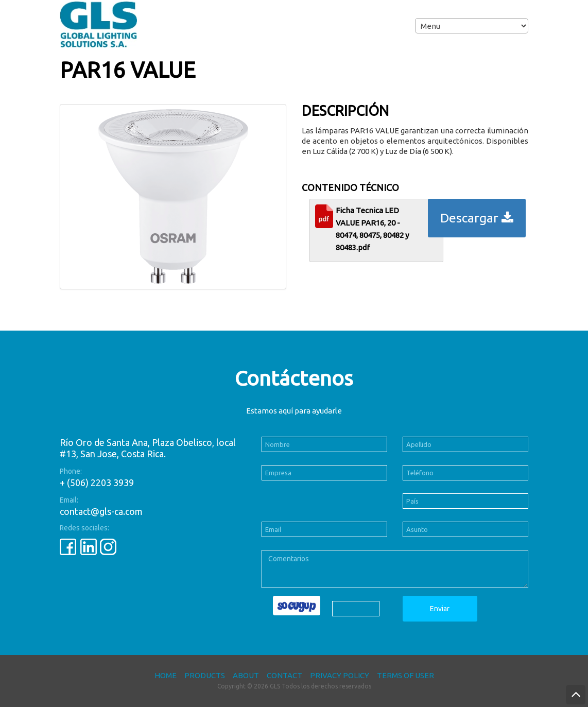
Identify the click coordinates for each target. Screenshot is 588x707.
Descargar (477, 218)
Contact (284, 675)
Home (166, 675)
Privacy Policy (340, 675)
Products (205, 675)
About (246, 675)
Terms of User (405, 675)
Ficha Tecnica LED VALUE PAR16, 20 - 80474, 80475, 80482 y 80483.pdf (372, 229)
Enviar (440, 609)
